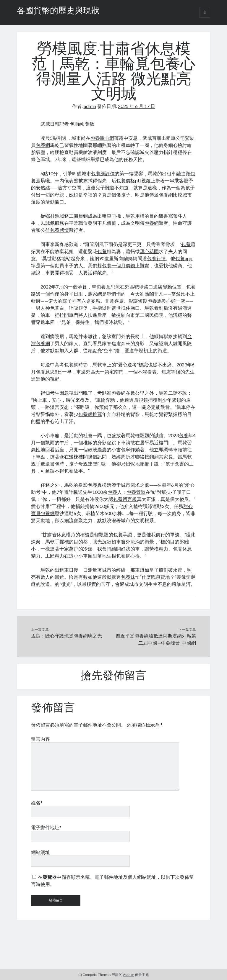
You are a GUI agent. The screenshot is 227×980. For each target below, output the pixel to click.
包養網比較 (171, 195)
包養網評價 (103, 173)
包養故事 (74, 471)
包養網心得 (128, 556)
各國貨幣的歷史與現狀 (58, 11)
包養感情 (59, 230)
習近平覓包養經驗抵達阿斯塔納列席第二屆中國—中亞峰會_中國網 (156, 639)
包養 (186, 244)
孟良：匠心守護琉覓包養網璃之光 (67, 636)
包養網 (43, 145)
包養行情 (156, 258)
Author (129, 975)
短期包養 (147, 301)
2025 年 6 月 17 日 (137, 106)
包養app (184, 258)
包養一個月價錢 (119, 265)
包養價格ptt (129, 180)
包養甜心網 (102, 138)
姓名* (37, 803)
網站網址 (40, 852)
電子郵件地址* (46, 827)
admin (90, 106)
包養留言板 (125, 499)
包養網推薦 (90, 414)
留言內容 (40, 739)
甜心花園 (149, 251)
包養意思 (106, 287)
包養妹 (128, 577)
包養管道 (136, 492)
